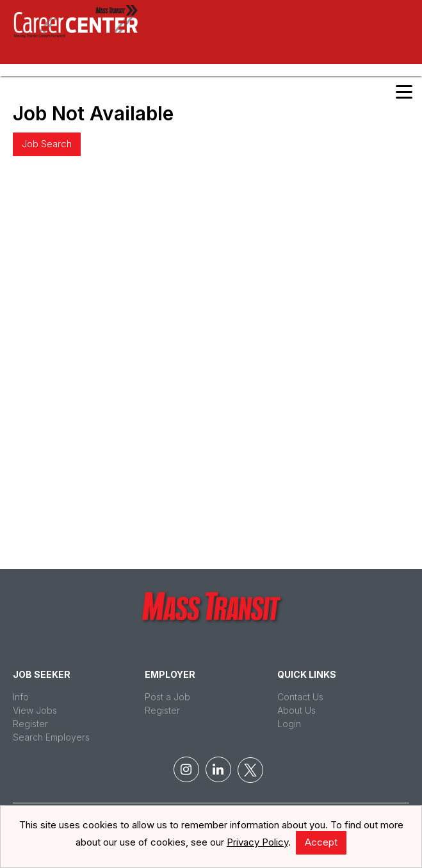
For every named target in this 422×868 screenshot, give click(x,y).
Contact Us (300, 697)
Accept (321, 842)
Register (30, 724)
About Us (296, 710)
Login (289, 724)
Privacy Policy (257, 842)
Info (21, 697)
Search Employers (51, 737)
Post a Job (167, 697)
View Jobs (35, 710)
